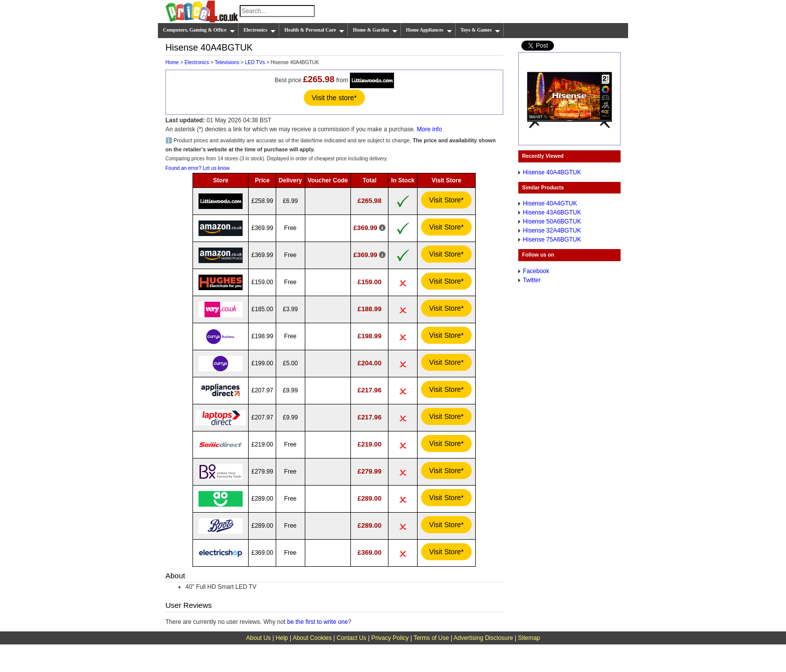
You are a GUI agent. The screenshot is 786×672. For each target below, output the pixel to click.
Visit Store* (446, 200)
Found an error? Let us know (198, 168)
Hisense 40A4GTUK (550, 203)
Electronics (260, 30)
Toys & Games (480, 30)
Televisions (227, 62)
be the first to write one (318, 622)
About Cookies (312, 638)
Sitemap (529, 638)
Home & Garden (375, 30)
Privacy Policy (390, 638)
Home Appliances (429, 30)
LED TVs (255, 62)
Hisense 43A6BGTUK (552, 212)
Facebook (536, 271)
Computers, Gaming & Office (199, 30)
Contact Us (352, 638)
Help (282, 638)
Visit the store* (334, 98)
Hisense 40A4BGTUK (552, 172)
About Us (258, 638)
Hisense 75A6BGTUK (552, 240)
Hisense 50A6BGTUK (552, 221)
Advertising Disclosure (483, 638)
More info (430, 129)
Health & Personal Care (314, 30)
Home (172, 62)
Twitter (532, 280)
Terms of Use (431, 638)
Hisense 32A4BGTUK (552, 231)
